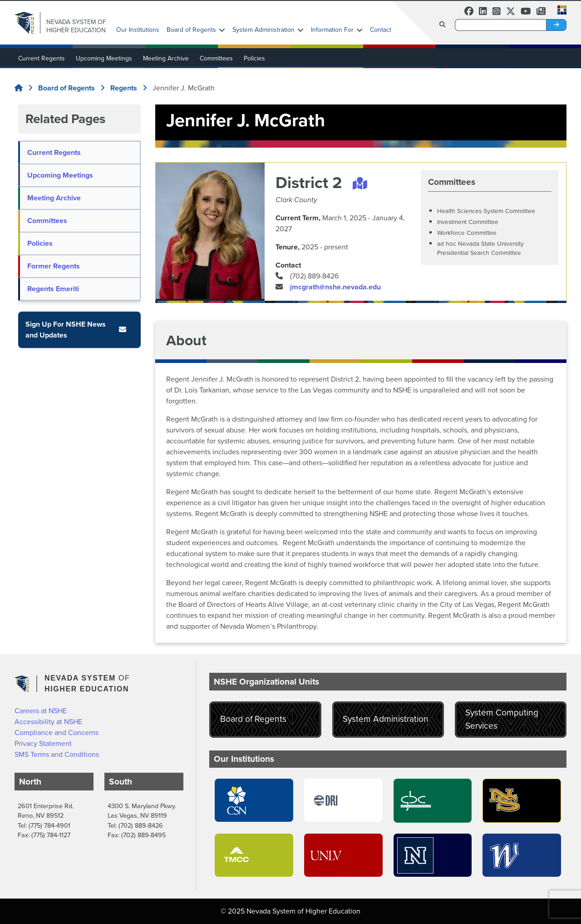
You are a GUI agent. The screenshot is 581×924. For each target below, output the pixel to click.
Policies (254, 58)
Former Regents (54, 266)
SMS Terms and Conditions (57, 754)
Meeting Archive (166, 58)
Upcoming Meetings (104, 58)
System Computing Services (502, 719)
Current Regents (42, 58)
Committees (216, 58)
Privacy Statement (43, 743)
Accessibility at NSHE (48, 722)
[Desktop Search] (501, 25)
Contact (381, 30)
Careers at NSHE (41, 711)
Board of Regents (191, 30)
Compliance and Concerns (57, 733)
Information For (332, 30)
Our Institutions (138, 30)
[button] (559, 9)
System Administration (263, 30)
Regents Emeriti (53, 289)
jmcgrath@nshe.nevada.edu (335, 287)
